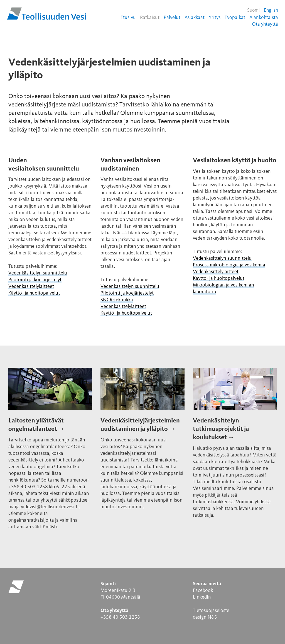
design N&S (205, 617)
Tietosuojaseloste (211, 611)
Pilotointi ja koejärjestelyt (35, 280)
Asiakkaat (195, 18)
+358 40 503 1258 (120, 617)
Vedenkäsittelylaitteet (31, 286)
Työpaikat (235, 18)
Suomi (253, 10)
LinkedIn (202, 597)
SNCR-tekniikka (117, 300)
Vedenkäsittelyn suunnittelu (38, 273)
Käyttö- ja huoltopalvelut (34, 293)
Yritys (215, 18)
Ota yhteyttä (265, 24)
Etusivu (128, 18)
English (271, 10)
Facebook (203, 590)
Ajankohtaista (264, 18)
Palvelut (172, 18)
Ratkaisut (150, 18)
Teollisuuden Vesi (47, 13)
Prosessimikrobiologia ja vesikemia (229, 265)
